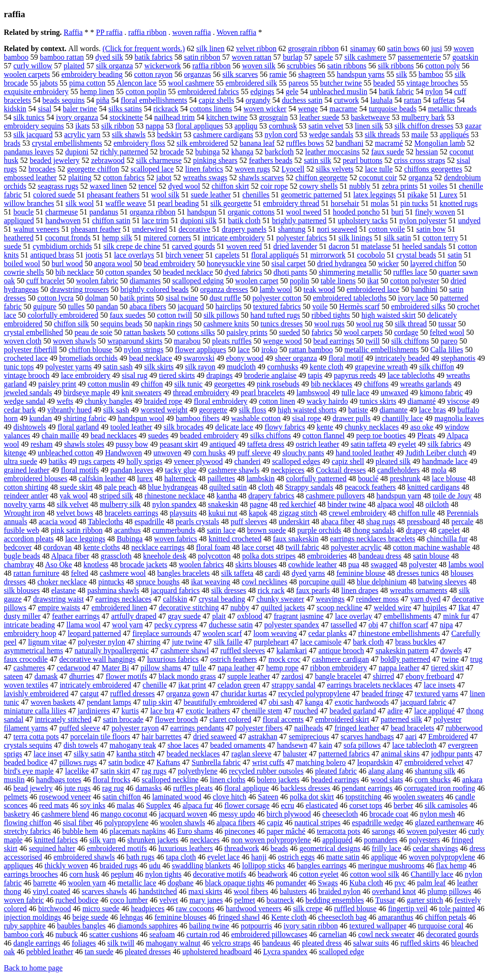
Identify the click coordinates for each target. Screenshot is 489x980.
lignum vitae (47, 642)
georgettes (229, 384)
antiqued (223, 444)
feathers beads (271, 160)
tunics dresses (281, 324)
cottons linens (211, 109)
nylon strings (144, 350)
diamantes (145, 281)
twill (373, 341)
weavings (330, 599)
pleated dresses (148, 952)
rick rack (271, 590)
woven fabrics (176, 539)
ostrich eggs (296, 857)
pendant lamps (109, 702)
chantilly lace (403, 418)
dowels (451, 651)
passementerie (420, 57)
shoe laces (183, 745)
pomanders (381, 840)
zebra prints (400, 186)
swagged (384, 565)
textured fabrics (277, 307)
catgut (90, 694)
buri (397, 212)
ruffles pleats (193, 788)
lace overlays (134, 255)
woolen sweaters (418, 797)
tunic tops (19, 367)
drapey (416, 530)
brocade (172, 152)
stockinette (126, 117)
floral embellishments (154, 100)
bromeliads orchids (88, 358)
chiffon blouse (91, 350)
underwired (150, 229)
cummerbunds (174, 530)
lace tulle (379, 169)
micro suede (101, 909)
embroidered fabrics (208, 92)
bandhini (424, 289)
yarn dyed (425, 599)
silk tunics (29, 117)
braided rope (163, 401)
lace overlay (354, 616)
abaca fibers (148, 307)
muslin (14, 780)
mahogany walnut (173, 943)
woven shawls (74, 341)
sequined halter (52, 848)
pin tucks (414, 203)
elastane (64, 590)
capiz (275, 823)
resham (42, 444)
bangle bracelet (338, 676)
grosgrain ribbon (313, 48)
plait (219, 616)
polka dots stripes (269, 556)
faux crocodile (26, 659)
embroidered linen (120, 608)
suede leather (211, 195)
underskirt (294, 522)
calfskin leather (102, 479)
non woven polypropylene (271, 840)
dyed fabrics (243, 272)
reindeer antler (26, 496)
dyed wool (184, 186)
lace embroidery (86, 375)
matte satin (343, 857)
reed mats (54, 805)
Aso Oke (58, 565)
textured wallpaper (378, 926)
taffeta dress (266, 444)
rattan (413, 100)
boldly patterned (405, 659)
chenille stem (262, 711)
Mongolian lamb (440, 143)
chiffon (152, 384)
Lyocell (293, 169)
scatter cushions (114, 934)
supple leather (249, 676)
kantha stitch (136, 754)
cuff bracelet (45, 281)
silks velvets (335, 169)
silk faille (228, 642)
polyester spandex (292, 625)
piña (103, 100)
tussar (447, 324)
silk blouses (22, 590)
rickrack (166, 109)
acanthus (128, 530)
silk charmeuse (159, 160)
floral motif (346, 358)
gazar (473, 126)
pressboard (423, 522)
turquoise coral (441, 926)
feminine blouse (361, 573)
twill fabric (303, 547)
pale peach (120, 487)
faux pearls (313, 590)
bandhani (349, 143)
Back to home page (33, 968)
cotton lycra (55, 298)
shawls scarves (261, 178)
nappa (155, 126)
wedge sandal (25, 401)
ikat (373, 281)
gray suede (184, 616)
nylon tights (163, 874)
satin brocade (123, 719)
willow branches (29, 203)
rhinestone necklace (175, 496)
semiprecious (309, 737)
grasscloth (116, 556)
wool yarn (128, 625)
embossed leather (30, 178)
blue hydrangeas (173, 487)
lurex (145, 479)
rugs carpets (97, 461)
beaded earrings (335, 780)
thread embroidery (201, 393)
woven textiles (26, 685)
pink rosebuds (278, 384)
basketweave (371, 117)
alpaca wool (396, 504)
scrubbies (301, 66)
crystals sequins (28, 745)
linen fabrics (204, 169)
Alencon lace (137, 83)
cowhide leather (312, 565)
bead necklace (150, 358)
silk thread (411, 324)
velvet (169, 900)
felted (79, 573)
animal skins (400, 754)
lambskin (260, 479)
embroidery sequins (34, 126)
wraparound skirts (135, 341)
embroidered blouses (36, 479)
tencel (148, 186)
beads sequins (64, 100)
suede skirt (76, 487)
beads (279, 848)
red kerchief (298, 504)
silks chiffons (271, 436)
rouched (306, 711)
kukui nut (223, 513)
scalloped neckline (170, 780)
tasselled (344, 625)
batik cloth (244, 221)
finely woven (435, 212)
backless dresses (305, 788)
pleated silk (393, 461)
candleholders (399, 470)
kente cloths (101, 547)
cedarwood (74, 668)
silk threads (382, 135)
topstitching (363, 797)
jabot (164, 178)
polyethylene (198, 771)
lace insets (439, 685)
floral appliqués (275, 255)
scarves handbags (367, 737)
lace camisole (321, 642)
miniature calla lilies (35, 711)
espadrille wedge (378, 823)
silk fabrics (444, 444)
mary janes (206, 900)
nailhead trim (175, 117)
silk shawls (129, 135)
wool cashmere (191, 83)
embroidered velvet (434, 762)
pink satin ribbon (76, 530)
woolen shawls (183, 823)
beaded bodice (26, 762)
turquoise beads (393, 109)
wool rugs (330, 324)
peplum (122, 874)
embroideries (327, 556)
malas (125, 805)
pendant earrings (367, 788)
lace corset (258, 547)
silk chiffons (410, 341)
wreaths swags (205, 178)
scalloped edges (296, 461)
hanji (259, 857)
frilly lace (387, 848)
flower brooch (176, 719)
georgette (213, 410)
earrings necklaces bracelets (373, 539)
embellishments (407, 616)
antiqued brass (52, 255)
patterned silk (401, 719)
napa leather (236, 668)
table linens (338, 281)
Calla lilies (447, 350)
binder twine (347, 504)
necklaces (205, 840)
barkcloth (279, 152)
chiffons (376, 384)
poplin (300, 281)
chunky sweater (280, 599)
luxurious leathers (186, 848)
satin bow (431, 229)
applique (384, 857)
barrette (45, 883)
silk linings (356, 238)
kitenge (15, 453)
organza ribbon (153, 212)
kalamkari (292, 651)
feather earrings (76, 616)
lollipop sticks (264, 866)
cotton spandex (128, 272)
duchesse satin (231, 625)
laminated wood (177, 797)
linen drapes (360, 590)
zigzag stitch (298, 513)
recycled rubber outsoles (266, 771)
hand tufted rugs (275, 315)
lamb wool (276, 289)
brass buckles (415, 642)
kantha (227, 496)
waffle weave (125, 203)
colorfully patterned (316, 479)
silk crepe (308, 909)
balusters (293, 891)
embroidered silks (418, 307)
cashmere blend (65, 814)
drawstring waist (58, 599)
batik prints (137, 298)
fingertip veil (408, 909)
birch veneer (185, 255)
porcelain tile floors (100, 737)
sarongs (383, 831)
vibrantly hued (69, 410)
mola (439, 470)
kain (326, 745)
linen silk (369, 126)
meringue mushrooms (391, 866)
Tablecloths (106, 522)
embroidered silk (251, 83)
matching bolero (321, 762)
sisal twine (182, 298)
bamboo (431, 74)
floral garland (78, 427)
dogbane (181, 883)
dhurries (82, 676)
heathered (19, 238)
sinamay (363, 48)
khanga (242, 152)
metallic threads (452, 109)
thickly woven (66, 866)
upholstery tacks (363, 221)
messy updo (237, 814)
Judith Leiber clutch (436, 453)
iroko (269, 350)
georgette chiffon (93, 169)
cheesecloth (340, 814)
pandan (107, 307)
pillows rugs (78, 762)
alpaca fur (198, 805)
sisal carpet (288, 264)
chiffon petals (446, 917)
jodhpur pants (452, 754)
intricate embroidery (234, 238)
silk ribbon (118, 126)
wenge (308, 109)
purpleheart (271, 642)
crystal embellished (33, 332)
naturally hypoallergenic (112, 651)
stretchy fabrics (27, 831)
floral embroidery (221, 401)
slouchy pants (303, 453)
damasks (149, 788)
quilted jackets (283, 608)
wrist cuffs (268, 762)
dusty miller (22, 616)
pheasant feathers (113, 195)
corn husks (209, 453)
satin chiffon (122, 797)
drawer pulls (351, 418)
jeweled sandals (28, 393)
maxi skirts (206, 891)
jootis (94, 255)
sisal (44, 109)
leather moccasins (332, 152)
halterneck (180, 479)
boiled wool (22, 264)
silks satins (125, 109)
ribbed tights (330, 315)
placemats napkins (138, 831)
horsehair (345, 203)
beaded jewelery (54, 160)
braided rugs (118, 866)
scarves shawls (104, 891)
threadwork (242, 848)
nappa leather (399, 668)
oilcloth (437, 504)
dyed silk (109, 57)
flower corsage (247, 805)
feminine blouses (181, 917)
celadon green (239, 685)
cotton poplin (146, 92)
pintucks (111, 582)
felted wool (447, 332)
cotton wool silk (375, 874)
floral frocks (112, 780)
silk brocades (184, 427)
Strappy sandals (309, 487)
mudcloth (241, 367)
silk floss (252, 410)
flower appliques (200, 350)
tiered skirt (447, 668)
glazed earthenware (445, 823)
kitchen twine (227, 117)
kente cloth (326, 367)
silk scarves (240, 74)
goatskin (465, 57)
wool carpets (363, 332)
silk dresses (229, 590)
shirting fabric (85, 418)
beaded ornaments (238, 745)
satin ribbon (202, 57)
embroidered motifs (117, 848)
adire (395, 711)
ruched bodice (77, 900)
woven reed (244, 246)
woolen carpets (27, 74)
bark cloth (368, 642)
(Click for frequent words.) (144, 48)
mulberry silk (120, 504)
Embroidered (448, 737)
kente (325, 427)
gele (292, 92)
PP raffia (109, 32)
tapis (315, 375)
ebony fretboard (430, 676)
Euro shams (195, 831)
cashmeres (29, 668)
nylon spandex (175, 504)
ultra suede (21, 461)
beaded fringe (383, 694)
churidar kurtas (244, 694)
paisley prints (247, 332)
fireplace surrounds (162, 633)
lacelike (77, 771)
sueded (289, 332)
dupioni (77, 152)
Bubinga (129, 539)
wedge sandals (331, 135)
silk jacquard (33, 135)
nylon (434, 92)
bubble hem (80, 831)
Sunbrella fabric (216, 762)
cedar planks (328, 633)
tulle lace (355, 393)
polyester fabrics (302, 238)
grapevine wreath (381, 367)
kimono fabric (441, 393)
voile (320, 307)
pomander (291, 883)
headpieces (148, 909)
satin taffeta (368, 444)
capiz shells (216, 100)
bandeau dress (380, 556)
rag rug (113, 788)
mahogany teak (133, 745)
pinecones (240, 831)
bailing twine (209, 926)
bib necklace (74, 272)
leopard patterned (95, 633)
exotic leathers (208, 711)
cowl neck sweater (386, 934)
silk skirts (159, 367)
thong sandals (374, 530)
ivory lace (413, 298)
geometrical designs (330, 848)
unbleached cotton (66, 453)
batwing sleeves (442, 582)
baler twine (80, 109)
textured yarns (437, 694)
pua (354, 565)
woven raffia (192, 32)
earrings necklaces (124, 599)
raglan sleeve (251, 754)
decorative (195, 229)
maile (420, 135)
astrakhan (262, 737)
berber (403, 805)
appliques (18, 866)
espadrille (149, 522)
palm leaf (431, 883)
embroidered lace (373, 289)
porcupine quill (322, 582)
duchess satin (302, 100)
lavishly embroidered (36, 694)
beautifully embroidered (220, 702)
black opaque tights (234, 883)
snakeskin (223, 504)
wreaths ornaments (418, 590)
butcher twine (341, 83)
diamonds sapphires (147, 926)
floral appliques (199, 126)
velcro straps (231, 943)
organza (420, 178)
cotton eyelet (319, 874)
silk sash (116, 410)
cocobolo (371, 255)
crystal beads (416, 255)
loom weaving (275, 633)
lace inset (48, 754)
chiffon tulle (416, 513)
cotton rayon (153, 74)
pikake (418, 195)
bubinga (208, 152)
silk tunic (188, 384)
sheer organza (296, 358)
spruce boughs (158, 582)
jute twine (187, 642)
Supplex (159, 805)
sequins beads (121, 324)
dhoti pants (291, 272)
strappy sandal (294, 685)
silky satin (89, 754)
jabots (49, 83)
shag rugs (381, 522)
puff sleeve (254, 453)
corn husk (84, 874)
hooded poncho (356, 212)
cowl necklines (265, 582)
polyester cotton (277, 298)
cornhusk (283, 126)
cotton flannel (323, 436)
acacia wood (58, 522)
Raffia (73, 32)
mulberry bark (423, 117)
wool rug (369, 324)
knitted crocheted (235, 539)
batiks (58, 461)
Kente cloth (289, 917)
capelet (449, 530)
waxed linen (108, 186)
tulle (199, 668)
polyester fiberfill (31, 350)
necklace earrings (158, 547)
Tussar (385, 900)
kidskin (15, 109)
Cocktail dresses (341, 470)
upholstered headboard (217, 952)
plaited (74, 66)
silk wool (80, 203)
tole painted (457, 909)
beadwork (272, 874)
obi (373, 625)
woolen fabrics (201, 565)
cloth (266, 487)
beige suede (90, 917)
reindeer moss (377, 599)
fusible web (21, 530)
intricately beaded (402, 358)
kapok (258, 513)
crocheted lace (26, 358)
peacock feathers (370, 487)
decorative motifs (220, 874)
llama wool (84, 625)
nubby (240, 608)
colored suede (54, 195)
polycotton (214, 556)
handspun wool (141, 418)
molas (380, 203)
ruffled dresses (133, 694)
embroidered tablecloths (350, 298)
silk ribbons (396, 66)
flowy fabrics (285, 427)
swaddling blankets (201, 866)
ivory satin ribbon (311, 926)
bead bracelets (412, 728)
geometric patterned (311, 195)
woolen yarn (87, 883)
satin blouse (431, 556)
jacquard (191, 307)
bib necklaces (332, 384)
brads (12, 143)
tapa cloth (181, 857)
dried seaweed (215, 737)
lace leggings (85, 539)
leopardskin (375, 762)
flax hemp (451, 866)
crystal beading (222, 599)
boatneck (280, 900)
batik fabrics (154, 57)
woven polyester (431, 831)
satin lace (221, 530)
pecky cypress (176, 625)
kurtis (130, 711)
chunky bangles (108, 401)
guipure (45, 307)
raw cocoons (195, 909)
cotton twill (175, 315)
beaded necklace (188, 272)
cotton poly (442, 66)
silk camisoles (446, 805)
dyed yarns (308, 573)
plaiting (80, 178)
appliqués (454, 135)
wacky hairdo (327, 401)
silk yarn (103, 840)
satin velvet (326, 126)
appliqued (19, 221)
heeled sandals (424, 246)
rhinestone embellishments (399, 633)
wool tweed (304, 212)
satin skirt (115, 771)
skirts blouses (256, 565)
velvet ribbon (256, 48)
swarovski (199, 358)
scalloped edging (198, 281)
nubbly (360, 186)
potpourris (256, 926)
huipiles (435, 608)
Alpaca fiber (70, 556)
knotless (96, 565)
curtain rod (203, 934)
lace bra (162, 711)
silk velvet (73, 504)
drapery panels (244, 229)
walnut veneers (36, 229)
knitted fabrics (56, 840)
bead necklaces (114, 436)
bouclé (368, 479)
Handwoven (123, 453)
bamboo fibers (198, 418)
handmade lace (445, 461)
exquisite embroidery (36, 92)
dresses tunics (418, 573)
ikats (83, 126)
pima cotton (87, 83)
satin (455, 255)
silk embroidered (202, 143)
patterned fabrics (344, 754)
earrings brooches (31, 874)
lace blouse (449, 479)
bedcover (18, 547)
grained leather (27, 470)
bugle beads (22, 556)
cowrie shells (24, 272)
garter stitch (425, 900)
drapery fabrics (271, 496)
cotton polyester (415, 281)
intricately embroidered (96, 685)
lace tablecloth (414, 745)
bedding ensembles (335, 900)
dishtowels (30, 427)
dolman (96, 298)
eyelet (407, 444)
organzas (197, 74)
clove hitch (229, 797)
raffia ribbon (148, 32)
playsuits (183, 513)
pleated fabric (336, 771)
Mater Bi (115, 668)
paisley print (57, 384)
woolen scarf (222, 633)
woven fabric (24, 900)
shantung (292, 229)
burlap (292, 57)
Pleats (426, 436)
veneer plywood (198, 461)
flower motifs (126, 676)
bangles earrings (321, 866)
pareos (298, 83)
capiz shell (348, 461)
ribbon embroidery (339, 668)
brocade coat (389, 814)
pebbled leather (50, 952)
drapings (219, 375)
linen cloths (227, 780)
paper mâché (286, 831)
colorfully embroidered (63, 315)
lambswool (313, 393)
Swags (328, 883)
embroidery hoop (30, 633)
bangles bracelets (183, 573)
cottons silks (196, 332)
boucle (24, 212)
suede (12, 246)
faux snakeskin (296, 539)
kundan (40, 418)
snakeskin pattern (402, 651)
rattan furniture (36, 573)
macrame (344, 109)
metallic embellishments (382, 350)
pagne (259, 504)
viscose (458, 401)
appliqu (246, 126)
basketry (17, 814)
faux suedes (128, 315)
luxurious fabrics (173, 659)
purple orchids (319, 530)
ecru (287, 805)
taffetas (444, 100)
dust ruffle (225, 298)
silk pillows (221, 315)
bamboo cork (24, 934)
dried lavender (295, 246)
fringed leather (357, 728)
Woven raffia (236, 32)
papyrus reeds (355, 375)
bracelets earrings (131, 513)
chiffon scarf (409, 625)
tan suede (99, 952)
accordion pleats (29, 539)
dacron (339, 246)
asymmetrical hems (33, 651)
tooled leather (131, 427)
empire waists (59, 608)
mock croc (284, 659)
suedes (158, 436)
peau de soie (93, 332)
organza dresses (224, 289)
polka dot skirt (312, 797)
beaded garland (353, 711)
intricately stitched (63, 719)
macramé (389, 143)
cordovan (58, 547)
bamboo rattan (62, 57)
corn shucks (433, 780)
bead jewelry (33, 788)
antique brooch (341, 651)
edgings (262, 92)
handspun (202, 212)
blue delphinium (382, 582)
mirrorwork (328, 255)
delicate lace (234, 427)
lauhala (382, 100)
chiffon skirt (230, 186)
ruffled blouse (355, 909)
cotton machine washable (432, 547)
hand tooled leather (365, 453)
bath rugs (140, 857)
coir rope (274, 186)
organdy (258, 100)
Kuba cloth (366, 883)
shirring (149, 642)
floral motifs (80, 470)
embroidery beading (92, 74)
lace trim (155, 221)
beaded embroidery (209, 436)
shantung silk (435, 771)
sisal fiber (78, 823)
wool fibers (251, 891)
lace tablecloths (411, 375)
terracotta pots (338, 831)
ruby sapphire (25, 926)
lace (244, 350)
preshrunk (405, 479)
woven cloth (23, 341)
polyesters (424, 840)
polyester (423, 565)
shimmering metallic (350, 272)
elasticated (322, 805)
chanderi (248, 461)
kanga (314, 702)
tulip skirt (158, 702)
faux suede (388, 152)
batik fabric (396, 92)
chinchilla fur (447, 539)
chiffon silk (71, 324)
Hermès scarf (359, 307)
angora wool (113, 264)
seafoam (162, 934)
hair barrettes (161, 737)
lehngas (132, 917)
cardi (273, 573)
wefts (65, 401)
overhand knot (394, 891)
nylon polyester (423, 221)
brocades (42, 169)
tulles (76, 307)
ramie (278, 74)
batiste (358, 410)
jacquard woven (183, 814)
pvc (400, 883)
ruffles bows (305, 143)
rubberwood (464, 728)
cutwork (346, 100)
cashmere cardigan (340, 659)
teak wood (319, 289)
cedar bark (20, 410)
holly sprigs (144, 461)
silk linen (210, 48)
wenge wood (282, 341)
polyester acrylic (356, 547)
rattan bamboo (311, 350)
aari (411, 737)
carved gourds (193, 246)
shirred (383, 676)
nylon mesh (437, 814)
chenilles (256, 195)
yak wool (74, 496)
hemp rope (282, 668)
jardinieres (94, 711)
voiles (438, 186)
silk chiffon (437, 367)
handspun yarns (361, 74)
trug (477, 659)
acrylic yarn (82, 135)
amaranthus (396, 917)
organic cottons (251, 212)
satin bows (404, 48)
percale (462, 522)
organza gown (188, 694)
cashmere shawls (234, 470)
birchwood (54, 909)
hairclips (229, 307)
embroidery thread (291, 203)
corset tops (366, 805)
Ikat (464, 608)
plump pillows (449, 891)
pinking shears (215, 160)
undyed (469, 221)
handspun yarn (399, 496)
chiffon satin (111, 221)
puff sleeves (249, 522)
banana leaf (257, 143)
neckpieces (287, 470)
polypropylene (126, 823)
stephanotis (458, 358)
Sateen (268, 797)
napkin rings (173, 324)
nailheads (308, 728)
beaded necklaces (193, 754)
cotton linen (277, 401)
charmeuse (62, 212)
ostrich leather (317, 444)
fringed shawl (239, 917)
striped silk (116, 496)
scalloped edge (342, 952)
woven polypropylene (442, 857)
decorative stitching (189, 608)
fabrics (322, 332)
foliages (84, 943)
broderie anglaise (270, 375)
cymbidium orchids (62, 246)
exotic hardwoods (362, 702)
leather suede (319, 117)
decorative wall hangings (97, 659)
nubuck (67, 934)
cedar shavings (435, 848)
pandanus (104, 212)
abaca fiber (338, 522)
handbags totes (59, 780)
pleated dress (322, 943)
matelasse (376, 246)
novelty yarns (25, 504)
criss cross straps (420, 160)
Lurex (448, 195)
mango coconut (124, 814)
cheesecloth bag (342, 917)
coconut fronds (68, 238)
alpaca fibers (236, 823)
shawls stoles (84, 444)
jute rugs (77, 788)
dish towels (81, 745)
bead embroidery (170, 264)
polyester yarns (69, 367)
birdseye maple (87, 393)
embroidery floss (139, 143)
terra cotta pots (36, 737)
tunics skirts (378, 401)
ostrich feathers (234, 659)
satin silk (317, 160)
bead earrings (334, 341)
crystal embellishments (67, 143)
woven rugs (252, 169)
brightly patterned (299, 221)
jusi (437, 48)
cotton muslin (109, 384)
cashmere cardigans (223, 135)
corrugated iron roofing (440, 788)
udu (155, 866)
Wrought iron (24, 513)
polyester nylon (101, 642)
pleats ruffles (232, 341)
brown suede (266, 530)
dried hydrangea (342, 264)
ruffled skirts (420, 943)
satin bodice (127, 762)
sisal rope (306, 418)
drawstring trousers (80, 289)
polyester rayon (135, 728)
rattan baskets (145, 332)
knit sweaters (141, 393)
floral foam (213, 547)
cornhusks (283, 367)
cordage (406, 332)
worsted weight (164, 410)
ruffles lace (410, 272)
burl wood (67, 264)
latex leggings (375, 195)
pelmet (245, 900)
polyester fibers (259, 728)
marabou (187, 341)
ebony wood (245, 358)
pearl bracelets (263, 393)
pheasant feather (96, 229)
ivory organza (77, 117)
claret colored (231, 719)
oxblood (250, 616)
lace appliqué (434, 711)
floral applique (246, 788)
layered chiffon (433, 264)
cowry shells (319, 186)
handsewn (292, 745)
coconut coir (378, 178)
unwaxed (394, 393)
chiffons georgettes (433, 169)
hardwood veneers (254, 909)
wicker (388, 264)
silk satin (397, 238)
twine (450, 659)
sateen (13, 676)
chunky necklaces (372, 427)
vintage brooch (27, 375)
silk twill (121, 943)
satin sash (118, 367)
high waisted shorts (307, 410)
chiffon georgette (322, 178)
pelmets (16, 797)
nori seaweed (337, 229)
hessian (427, 152)
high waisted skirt (389, 315)
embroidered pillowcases (269, 934)
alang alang (386, 771)
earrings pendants (197, 728)
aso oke (422, 427)
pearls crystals (197, 522)
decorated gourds (452, 934)
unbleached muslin (339, 92)
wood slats (387, 780)
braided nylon (340, 891)
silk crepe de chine (132, 246)
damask (46, 676)
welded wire (393, 608)
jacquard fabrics (175, 590)
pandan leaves (132, 470)
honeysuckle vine (234, 264)
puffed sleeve (80, 728)
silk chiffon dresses (424, 126)
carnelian (333, 934)
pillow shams (161, 668)
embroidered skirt (342, 719)
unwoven (167, 453)
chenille (155, 685)
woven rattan (251, 57)
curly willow (33, 66)
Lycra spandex (285, 952)
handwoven (63, 221)
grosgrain (273, 117)
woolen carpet (256, 281)
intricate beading (29, 625)
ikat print (192, 685)
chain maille (60, 436)
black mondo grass (187, 676)
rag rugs (154, 771)
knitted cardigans (434, 487)
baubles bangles (82, 926)
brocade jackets (144, 565)
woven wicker (265, 109)
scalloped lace (152, 169)
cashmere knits (226, 324)
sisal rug (135, 375)
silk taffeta (237, 573)
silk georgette (231, 203)
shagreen (312, 74)
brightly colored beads (154, 289)
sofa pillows (362, 745)
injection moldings (32, 917)
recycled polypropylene (314, 694)
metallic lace (137, 883)
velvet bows (75, 513)
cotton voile (387, 229)
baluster (295, 754)
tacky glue (181, 470)
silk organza (114, 66)
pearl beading (178, 203)
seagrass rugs (58, 186)
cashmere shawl (185, 651)
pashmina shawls (113, 590)
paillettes (222, 479)
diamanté (422, 401)
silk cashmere (365, 57)
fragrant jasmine (298, 616)
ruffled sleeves (242, 651)
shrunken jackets (153, 840)
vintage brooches (432, 83)
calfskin (175, 599)
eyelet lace (223, 857)
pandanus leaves (29, 152)
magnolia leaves (459, 418)
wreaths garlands (426, 384)
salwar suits (371, 943)
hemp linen (97, 92)
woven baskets (53, 702)
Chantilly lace (432, 874)
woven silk (259, 66)
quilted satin (228, 487)
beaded (384, 83)
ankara (473, 780)
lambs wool (466, 565)
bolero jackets (278, 780)
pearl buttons (363, 160)
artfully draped (134, 616)
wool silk (165, 195)
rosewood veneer (65, 797)
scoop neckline (340, 608)
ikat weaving (211, 582)
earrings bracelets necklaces (370, 685)
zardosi (292, 676)
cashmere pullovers (335, 496)
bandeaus (276, 943)
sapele (323, 57)
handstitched (158, 891)
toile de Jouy (452, 496)
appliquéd (337, 840)
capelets (227, 255)
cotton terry (440, 238)
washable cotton (256, 418)
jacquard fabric (423, 702)
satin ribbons (347, 66)
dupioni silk (198, 221)
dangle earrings (37, 943)
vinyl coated (51, 891)
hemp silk (117, 238)
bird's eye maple (29, 771)
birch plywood (289, 814)
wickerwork (162, 66)
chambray (19, 565)
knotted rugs (459, 203)
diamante (394, 410)
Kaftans (169, 762)
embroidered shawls (84, 857)
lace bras (432, 410)
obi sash (281, 702)
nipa (446, 625)
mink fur (457, 616)
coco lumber (129, 900)
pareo (449, 341)
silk (401, 74)
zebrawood (108, 160)
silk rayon (201, 367)
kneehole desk (165, 556)
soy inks (93, 805)
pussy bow (132, 444)
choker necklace (62, 582)
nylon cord (281, 135)
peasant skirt (179, 444)
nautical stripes (317, 823)
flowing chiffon (28, 823)
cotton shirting (26, 487)
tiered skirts (177, 375)
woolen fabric (97, 281)
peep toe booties (381, 436)
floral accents (283, 719)
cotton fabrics (124, 178)
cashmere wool (123, 573)
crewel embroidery (358, 513)
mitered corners (167, 238)
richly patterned (124, 152)
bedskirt (170, 135)
